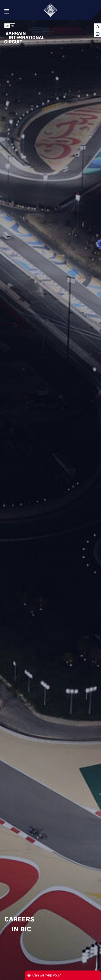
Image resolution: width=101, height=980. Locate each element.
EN (7, 26)
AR (12, 26)
